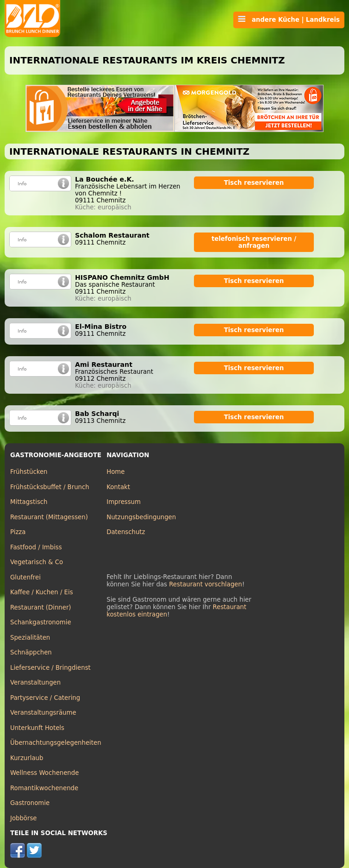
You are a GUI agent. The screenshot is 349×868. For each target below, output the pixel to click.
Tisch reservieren (254, 183)
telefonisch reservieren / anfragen (254, 242)
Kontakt (118, 487)
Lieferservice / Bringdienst (50, 668)
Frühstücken (29, 472)
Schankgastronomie (41, 622)
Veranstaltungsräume (43, 713)
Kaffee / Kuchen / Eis (42, 592)
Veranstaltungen (35, 682)
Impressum (124, 502)
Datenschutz (126, 532)
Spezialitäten (30, 638)
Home (115, 472)
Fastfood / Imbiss (36, 547)
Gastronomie (30, 803)
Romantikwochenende (44, 788)
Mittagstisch (29, 502)
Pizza (18, 532)
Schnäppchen (31, 652)
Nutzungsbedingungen (141, 517)
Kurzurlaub (27, 758)
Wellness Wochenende (44, 773)
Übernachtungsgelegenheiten (56, 743)
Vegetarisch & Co (37, 562)
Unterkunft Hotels (37, 728)
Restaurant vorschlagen (206, 584)
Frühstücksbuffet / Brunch (50, 487)
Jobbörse (24, 818)
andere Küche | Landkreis (289, 19)
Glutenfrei (25, 577)
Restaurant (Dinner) (41, 607)
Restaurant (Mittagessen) (49, 517)
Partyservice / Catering (45, 698)
